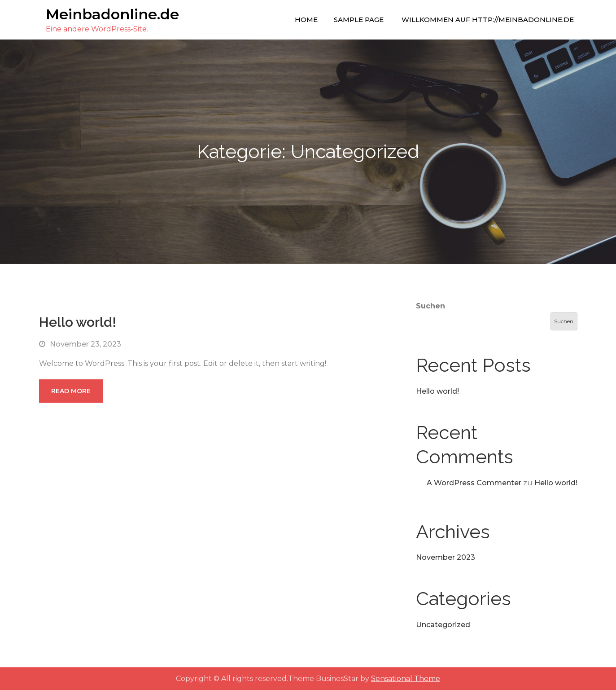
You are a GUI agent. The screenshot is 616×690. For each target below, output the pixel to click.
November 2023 (446, 557)
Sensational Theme (406, 679)
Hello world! (78, 322)
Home (306, 20)
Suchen (430, 306)
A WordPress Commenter (474, 483)
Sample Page (359, 20)
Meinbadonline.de (112, 14)
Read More (71, 391)
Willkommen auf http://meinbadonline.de (488, 20)
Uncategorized (443, 625)
